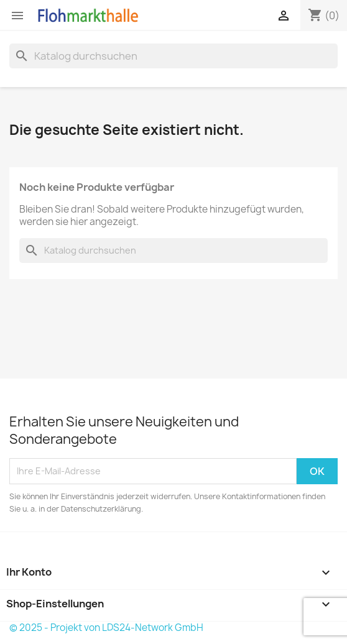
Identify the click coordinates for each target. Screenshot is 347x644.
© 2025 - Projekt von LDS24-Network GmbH (106, 628)
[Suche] (173, 56)
